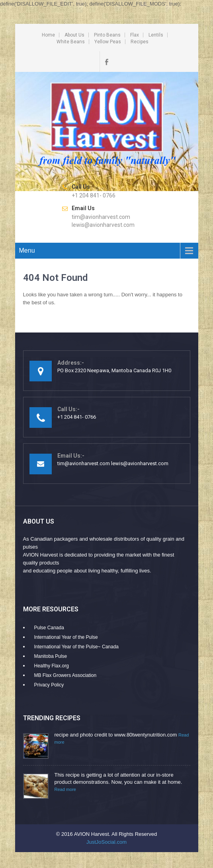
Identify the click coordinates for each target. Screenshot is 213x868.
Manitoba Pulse (51, 656)
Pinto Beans (107, 35)
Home (48, 35)
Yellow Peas (108, 42)
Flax (135, 35)
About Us (74, 35)
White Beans (71, 42)
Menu (27, 250)
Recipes (140, 42)
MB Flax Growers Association (65, 675)
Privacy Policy (49, 685)
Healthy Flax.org (52, 666)
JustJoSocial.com (106, 842)
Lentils (156, 35)
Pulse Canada (49, 628)
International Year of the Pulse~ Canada (77, 647)
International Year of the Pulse (66, 637)
